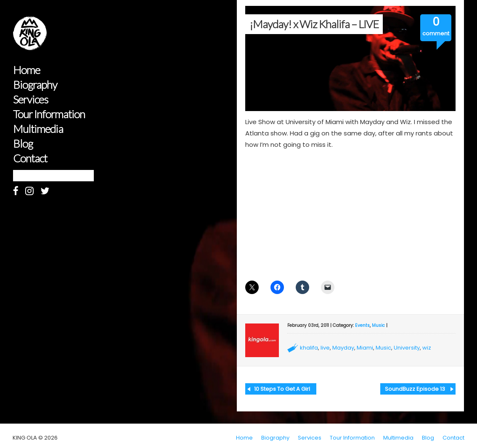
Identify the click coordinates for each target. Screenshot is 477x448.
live (325, 348)
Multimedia (38, 129)
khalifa (309, 348)
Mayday (343, 348)
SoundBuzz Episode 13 (415, 389)
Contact (30, 158)
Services (30, 99)
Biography (35, 85)
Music (378, 325)
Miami (365, 348)
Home (26, 70)
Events (362, 325)
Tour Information (49, 114)
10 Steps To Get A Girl (282, 389)
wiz (427, 348)
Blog (23, 144)
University (407, 348)
